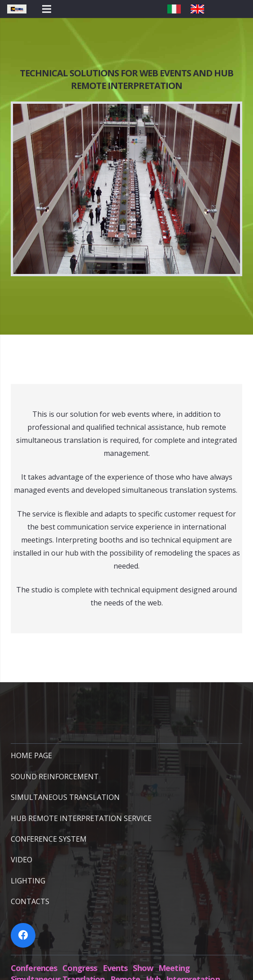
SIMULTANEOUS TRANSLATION (65, 797)
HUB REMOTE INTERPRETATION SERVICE (81, 818)
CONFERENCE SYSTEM (49, 839)
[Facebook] (23, 935)
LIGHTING (28, 881)
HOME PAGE (31, 755)
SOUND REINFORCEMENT (55, 777)
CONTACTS (30, 901)
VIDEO (22, 860)
